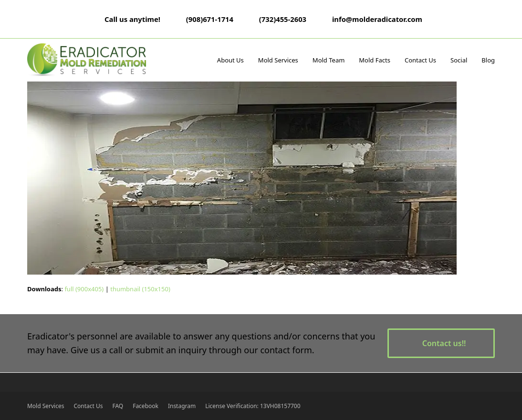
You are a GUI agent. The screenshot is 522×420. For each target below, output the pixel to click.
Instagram (182, 406)
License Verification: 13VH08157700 (253, 406)
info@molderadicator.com (377, 19)
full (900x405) (84, 289)
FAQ (118, 406)
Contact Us (88, 406)
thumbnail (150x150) (140, 289)
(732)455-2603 (283, 19)
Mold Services (46, 406)
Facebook (146, 406)
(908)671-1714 (210, 19)
